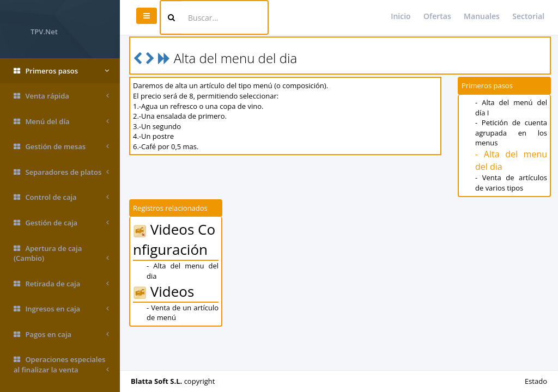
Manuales (482, 16)
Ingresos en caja (61, 309)
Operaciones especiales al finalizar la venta (61, 365)
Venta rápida (61, 96)
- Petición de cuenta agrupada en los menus (511, 133)
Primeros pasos (61, 71)
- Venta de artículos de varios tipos (511, 183)
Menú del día (61, 122)
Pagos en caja (61, 335)
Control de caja (61, 197)
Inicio (401, 16)
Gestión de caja (61, 223)
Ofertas (437, 16)
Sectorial (528, 16)
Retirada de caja (61, 284)
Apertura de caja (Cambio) (61, 253)
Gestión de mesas (61, 147)
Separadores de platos (61, 172)
